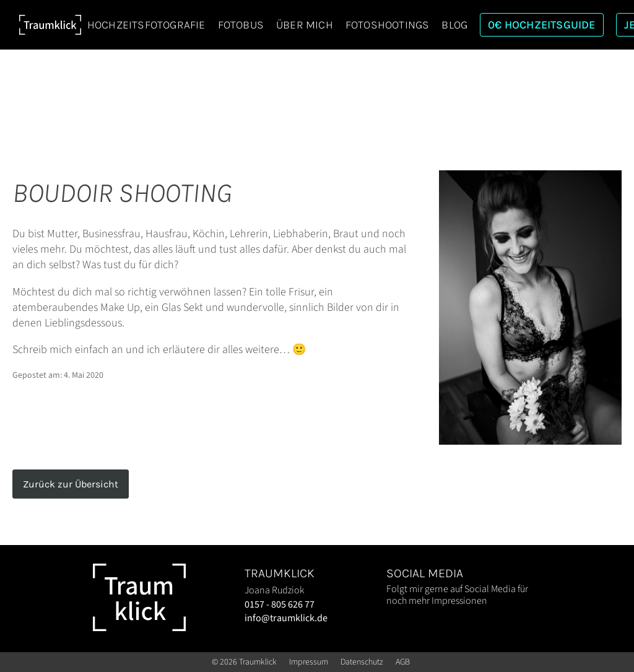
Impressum (309, 662)
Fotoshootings (388, 25)
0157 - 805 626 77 (280, 604)
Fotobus (241, 25)
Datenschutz (362, 662)
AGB (403, 662)
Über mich (305, 25)
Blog (454, 25)
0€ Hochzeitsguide (541, 25)
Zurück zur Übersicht (71, 484)
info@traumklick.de (286, 618)
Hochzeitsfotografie (146, 25)
